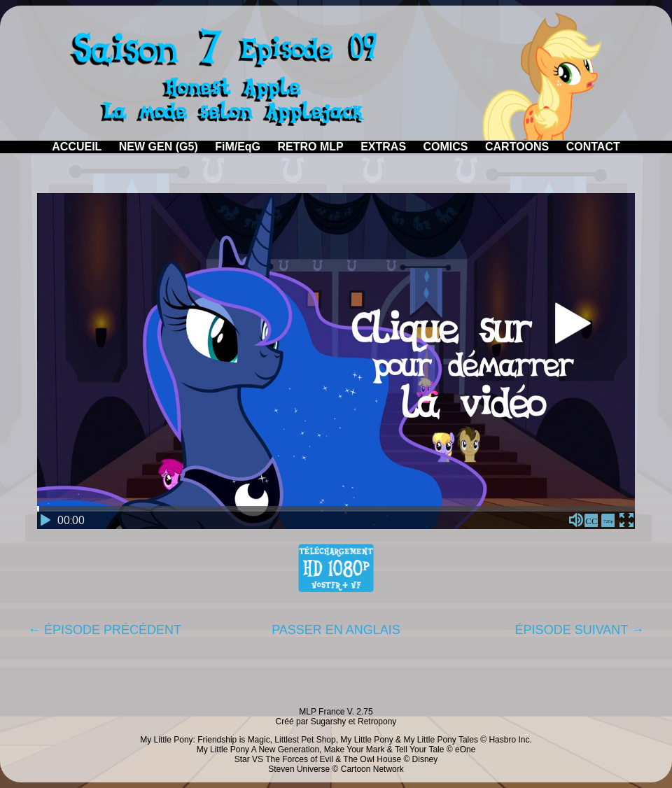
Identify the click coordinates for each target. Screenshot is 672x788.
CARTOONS (517, 147)
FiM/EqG (238, 147)
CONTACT (593, 147)
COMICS (446, 147)
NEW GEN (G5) (159, 147)
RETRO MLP (311, 147)
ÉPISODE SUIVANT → (580, 630)
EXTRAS (383, 147)
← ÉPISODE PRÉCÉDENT (105, 630)
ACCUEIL (77, 147)
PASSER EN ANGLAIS (336, 630)
